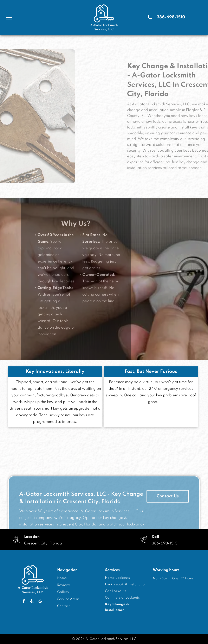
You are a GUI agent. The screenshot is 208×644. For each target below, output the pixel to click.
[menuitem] (78, 578)
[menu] (9, 18)
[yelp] (32, 602)
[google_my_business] (40, 602)
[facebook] (24, 602)
